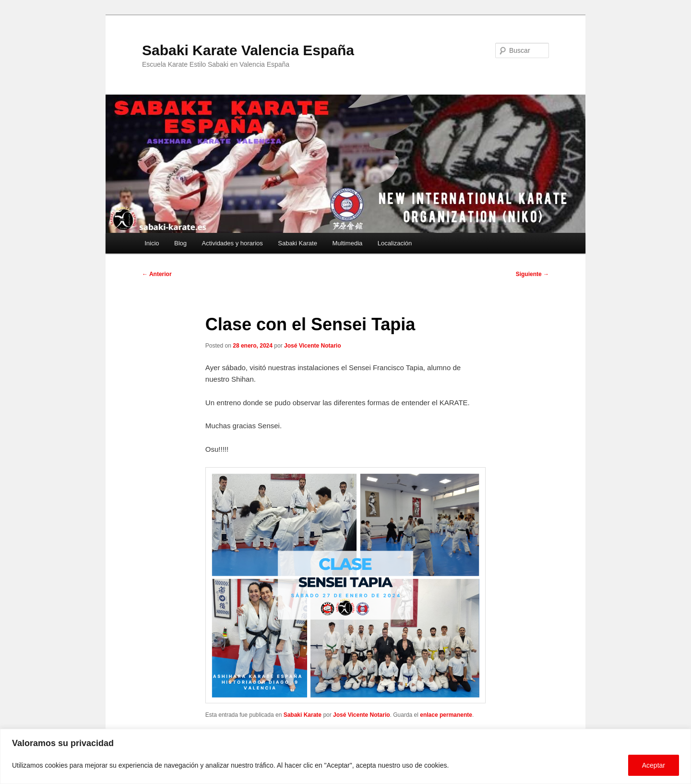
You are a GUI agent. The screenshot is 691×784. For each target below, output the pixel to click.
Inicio (152, 243)
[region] (345, 756)
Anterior (157, 274)
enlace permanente (446, 715)
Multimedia (347, 243)
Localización (395, 243)
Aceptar (654, 765)
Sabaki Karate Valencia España (248, 50)
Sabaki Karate (298, 243)
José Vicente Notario (313, 346)
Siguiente (532, 274)
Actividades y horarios (232, 243)
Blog (180, 243)
